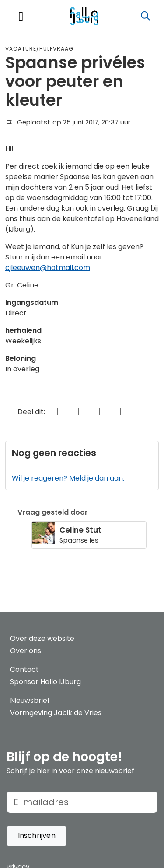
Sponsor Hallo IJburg (45, 682)
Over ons (26, 651)
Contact (24, 669)
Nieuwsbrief (30, 700)
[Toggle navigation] (21, 16)
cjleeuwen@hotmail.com (48, 268)
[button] (37, 836)
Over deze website (42, 638)
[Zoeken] (145, 16)
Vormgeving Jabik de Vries (56, 713)
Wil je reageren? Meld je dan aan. (68, 478)
